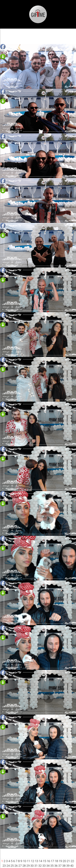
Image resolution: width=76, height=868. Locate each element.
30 (32, 866)
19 (60, 861)
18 (56, 861)
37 (60, 866)
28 (24, 866)
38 (64, 866)
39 (68, 866)
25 (12, 866)
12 (32, 861)
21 (68, 861)
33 (44, 866)
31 (36, 866)
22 (72, 861)
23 (4, 866)
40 (72, 866)
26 (16, 866)
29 (28, 866)
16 (48, 861)
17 (52, 861)
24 (8, 866)
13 (36, 861)
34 (48, 866)
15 (44, 861)
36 (56, 866)
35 (52, 866)
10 (24, 861)
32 (40, 866)
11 (29, 861)
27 (20, 866)
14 (40, 861)
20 (64, 861)
